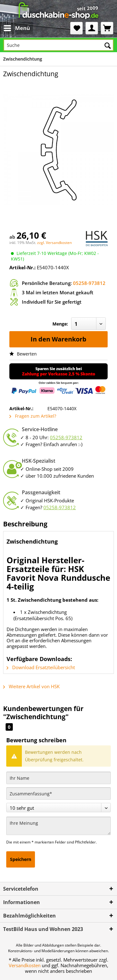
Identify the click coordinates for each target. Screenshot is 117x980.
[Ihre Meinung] (58, 826)
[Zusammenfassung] (58, 793)
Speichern (21, 859)
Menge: (60, 324)
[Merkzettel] (76, 28)
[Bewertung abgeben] (58, 808)
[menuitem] (12, 28)
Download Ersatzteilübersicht (41, 667)
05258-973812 (89, 283)
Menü (17, 27)
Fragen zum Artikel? (33, 416)
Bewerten (23, 354)
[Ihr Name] (58, 778)
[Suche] (58, 45)
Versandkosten (25, 965)
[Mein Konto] (92, 28)
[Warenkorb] (107, 28)
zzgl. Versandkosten (54, 243)
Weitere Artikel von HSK (31, 686)
